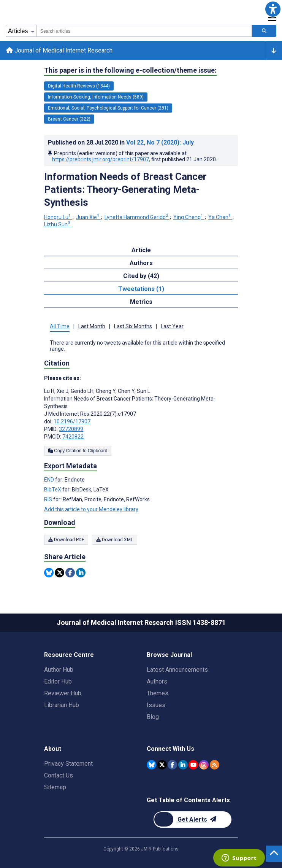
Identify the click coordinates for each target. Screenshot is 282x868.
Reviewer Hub (63, 693)
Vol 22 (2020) (160, 142)
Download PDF (66, 540)
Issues (156, 705)
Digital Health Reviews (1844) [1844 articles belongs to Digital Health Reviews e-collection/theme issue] (79, 86)
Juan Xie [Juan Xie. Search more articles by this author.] (88, 217)
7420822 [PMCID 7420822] (73, 437)
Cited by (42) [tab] (141, 276)
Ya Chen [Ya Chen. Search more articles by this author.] (220, 217)
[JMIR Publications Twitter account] (162, 765)
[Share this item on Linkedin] (81, 573)
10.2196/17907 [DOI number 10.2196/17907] (72, 421)
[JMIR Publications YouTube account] (193, 765)
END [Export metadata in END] (50, 480)
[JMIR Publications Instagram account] (204, 765)
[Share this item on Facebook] (70, 573)
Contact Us (59, 775)
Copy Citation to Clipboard (78, 451)
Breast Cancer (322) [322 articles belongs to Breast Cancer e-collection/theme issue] (69, 119)
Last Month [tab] (92, 326)
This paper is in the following (130, 70)
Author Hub (59, 670)
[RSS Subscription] (215, 765)
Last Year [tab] (172, 326)
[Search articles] (264, 31)
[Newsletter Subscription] (192, 820)
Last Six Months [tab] (133, 326)
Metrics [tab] (141, 302)
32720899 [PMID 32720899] (71, 429)
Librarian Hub (62, 705)
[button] (273, 9)
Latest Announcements (177, 670)
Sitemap (55, 787)
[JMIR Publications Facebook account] (172, 765)
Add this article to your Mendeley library (91, 509)
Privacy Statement (68, 764)
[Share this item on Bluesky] (49, 573)
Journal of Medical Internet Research (59, 50)
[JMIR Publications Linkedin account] (183, 765)
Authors (157, 681)
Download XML (115, 540)
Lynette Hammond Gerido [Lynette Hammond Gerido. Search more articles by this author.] (137, 217)
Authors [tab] (141, 263)
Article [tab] (141, 250)
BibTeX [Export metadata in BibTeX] (53, 490)
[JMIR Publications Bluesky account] (151, 765)
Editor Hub (58, 681)
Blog (153, 717)
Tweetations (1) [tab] (141, 289)
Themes (158, 693)
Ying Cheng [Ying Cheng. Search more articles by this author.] (189, 217)
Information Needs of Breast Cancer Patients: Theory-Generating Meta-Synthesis (125, 189)
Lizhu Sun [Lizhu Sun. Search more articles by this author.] (58, 224)
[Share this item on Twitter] (59, 573)
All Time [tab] (60, 326)
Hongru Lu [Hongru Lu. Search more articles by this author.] (58, 217)
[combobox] (144, 31)
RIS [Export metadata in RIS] (49, 499)
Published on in (121, 142)
